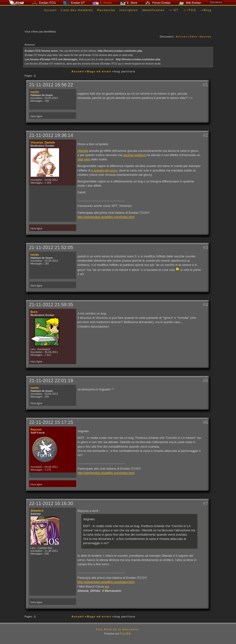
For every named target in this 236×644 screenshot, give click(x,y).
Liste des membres (77, 10)
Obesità (83, 151)
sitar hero (84, 159)
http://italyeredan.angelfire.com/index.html (106, 217)
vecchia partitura (134, 155)
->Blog (206, 10)
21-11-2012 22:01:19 (51, 380)
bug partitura (125, 71)
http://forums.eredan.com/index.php (120, 51)
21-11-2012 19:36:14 (51, 135)
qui (107, 586)
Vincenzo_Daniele (43, 143)
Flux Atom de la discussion (118, 629)
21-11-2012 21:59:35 (51, 305)
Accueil (50, 10)
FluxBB (125, 634)
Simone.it (37, 511)
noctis (35, 92)
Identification (153, 10)
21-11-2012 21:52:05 (51, 247)
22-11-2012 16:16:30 (51, 503)
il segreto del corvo (104, 170)
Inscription (129, 10)
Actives (182, 37)
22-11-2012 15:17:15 (51, 422)
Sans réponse (201, 37)
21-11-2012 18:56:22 (51, 85)
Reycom (36, 430)
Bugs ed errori (99, 71)
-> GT (174, 10)
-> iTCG (189, 10)
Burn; (34, 312)
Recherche (106, 10)
